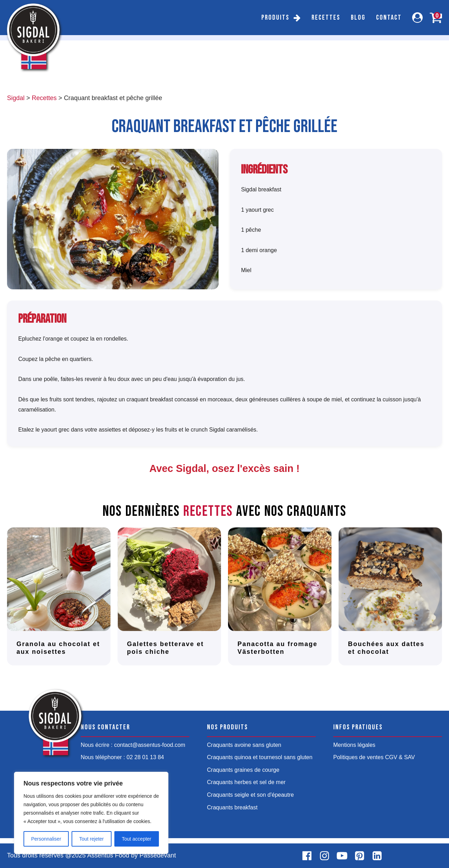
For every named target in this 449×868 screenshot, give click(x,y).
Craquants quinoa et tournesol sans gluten (260, 757)
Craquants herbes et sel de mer (246, 782)
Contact (389, 18)
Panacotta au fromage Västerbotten (277, 648)
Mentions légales (354, 745)
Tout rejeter (92, 839)
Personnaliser (46, 839)
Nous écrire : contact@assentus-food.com (133, 745)
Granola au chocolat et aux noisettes (58, 648)
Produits (275, 18)
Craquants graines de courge (243, 770)
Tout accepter (136, 839)
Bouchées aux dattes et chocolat (386, 648)
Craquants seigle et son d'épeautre (250, 795)
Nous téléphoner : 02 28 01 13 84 (122, 757)
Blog (358, 18)
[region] (91, 813)
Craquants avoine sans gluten (244, 745)
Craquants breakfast (232, 807)
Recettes (326, 18)
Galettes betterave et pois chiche (165, 648)
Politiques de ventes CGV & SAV (374, 757)
